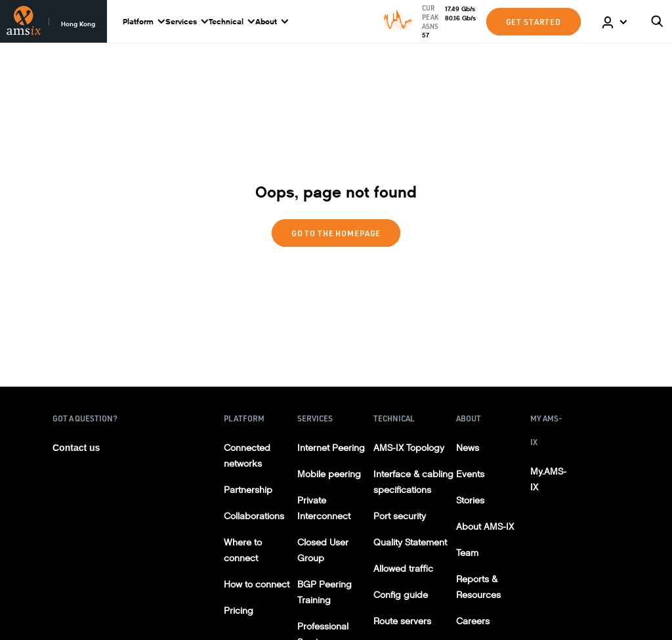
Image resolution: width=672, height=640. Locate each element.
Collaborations (254, 516)
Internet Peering (331, 448)
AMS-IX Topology (409, 448)
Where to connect (243, 550)
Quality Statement (410, 543)
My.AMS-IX (548, 480)
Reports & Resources (478, 587)
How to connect (257, 585)
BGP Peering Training (325, 592)
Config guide (401, 595)
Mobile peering (329, 474)
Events (470, 474)
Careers (473, 621)
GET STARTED (534, 22)
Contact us (76, 448)
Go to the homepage (336, 233)
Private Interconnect (324, 508)
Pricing (239, 611)
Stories (470, 501)
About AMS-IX (485, 527)
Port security (400, 516)
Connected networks (247, 456)
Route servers (402, 621)
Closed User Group (323, 550)
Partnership (248, 490)
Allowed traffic (403, 569)
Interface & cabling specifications (413, 482)
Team (467, 553)
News (468, 448)
